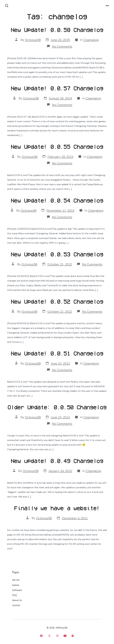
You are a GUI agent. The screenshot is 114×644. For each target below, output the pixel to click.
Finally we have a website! (57, 508)
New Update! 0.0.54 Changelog (57, 200)
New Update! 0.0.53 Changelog (57, 254)
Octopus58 (33, 40)
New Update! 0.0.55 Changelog (57, 146)
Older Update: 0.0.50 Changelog (57, 407)
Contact (16, 605)
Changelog (91, 40)
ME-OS (16, 580)
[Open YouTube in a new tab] (65, 636)
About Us (17, 600)
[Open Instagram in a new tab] (58, 636)
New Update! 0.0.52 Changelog (57, 301)
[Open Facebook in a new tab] (41, 636)
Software (17, 590)
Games (16, 585)
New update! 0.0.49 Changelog (57, 461)
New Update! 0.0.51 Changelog (57, 353)
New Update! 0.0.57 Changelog (57, 88)
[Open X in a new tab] (49, 636)
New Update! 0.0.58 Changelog (57, 30)
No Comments (62, 46)
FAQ (14, 595)
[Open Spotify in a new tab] (73, 636)
